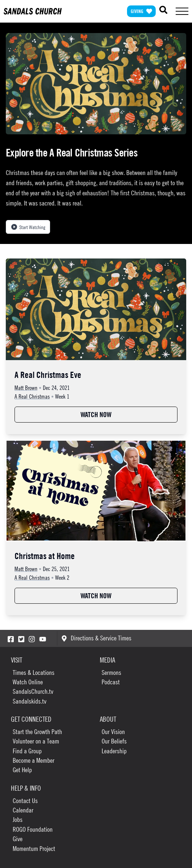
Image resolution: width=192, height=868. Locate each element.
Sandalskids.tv (30, 701)
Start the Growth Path (37, 732)
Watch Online (28, 682)
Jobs (18, 820)
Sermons (111, 673)
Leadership (114, 751)
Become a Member (34, 760)
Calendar (23, 810)
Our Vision (113, 732)
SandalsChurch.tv (33, 691)
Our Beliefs (114, 741)
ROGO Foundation (33, 829)
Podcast (111, 682)
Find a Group (27, 751)
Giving (141, 11)
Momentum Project (34, 849)
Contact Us (25, 801)
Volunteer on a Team (36, 741)
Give (18, 839)
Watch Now (96, 414)
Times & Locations (34, 673)
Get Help (22, 770)
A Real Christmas (32, 396)
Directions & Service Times (96, 638)
